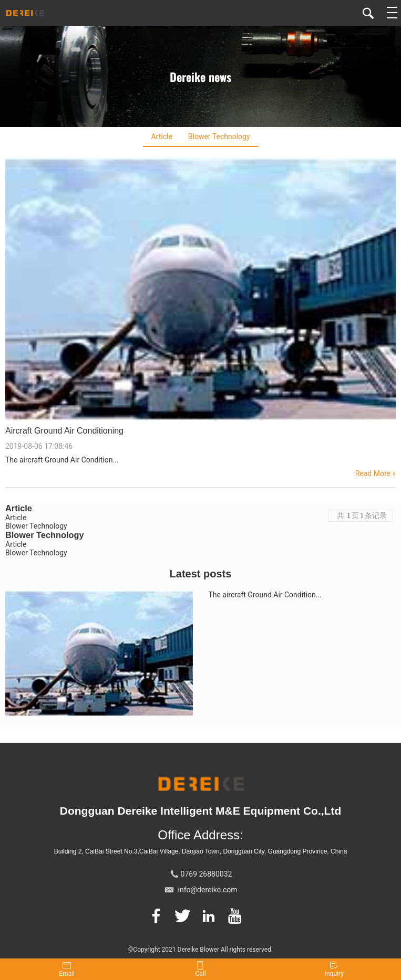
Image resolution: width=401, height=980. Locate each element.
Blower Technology (219, 136)
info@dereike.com (208, 890)
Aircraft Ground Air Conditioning (64, 431)
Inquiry (334, 969)
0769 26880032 (207, 874)
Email (67, 969)
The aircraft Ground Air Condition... (265, 595)
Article (161, 136)
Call (200, 969)
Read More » (376, 473)
